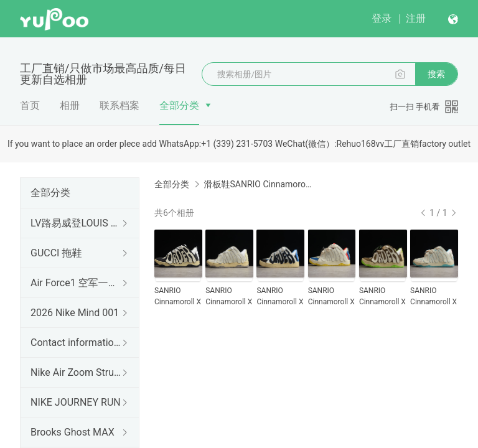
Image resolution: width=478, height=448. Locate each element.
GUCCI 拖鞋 (56, 253)
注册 (416, 18)
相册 (70, 105)
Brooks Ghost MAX (73, 432)
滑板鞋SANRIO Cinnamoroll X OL (258, 184)
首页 (30, 105)
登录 (382, 18)
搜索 (436, 74)
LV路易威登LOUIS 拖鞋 (77, 223)
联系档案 (119, 105)
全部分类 (179, 105)
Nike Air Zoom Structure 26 (77, 372)
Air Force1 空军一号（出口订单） (77, 283)
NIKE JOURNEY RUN (76, 402)
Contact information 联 (77, 343)
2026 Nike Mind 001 (75, 313)
